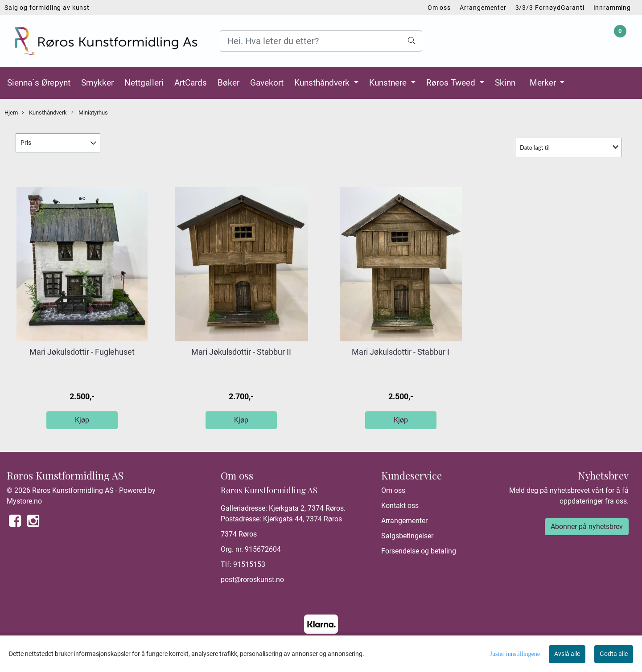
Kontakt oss (400, 506)
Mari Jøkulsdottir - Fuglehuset (82, 352)
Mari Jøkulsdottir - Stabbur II (241, 352)
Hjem (11, 113)
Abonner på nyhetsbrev (587, 527)
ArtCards (191, 83)
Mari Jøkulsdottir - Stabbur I (401, 352)
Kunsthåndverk (323, 83)
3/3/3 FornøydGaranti (550, 8)
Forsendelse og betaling (419, 551)
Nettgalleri (144, 83)
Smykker (97, 83)
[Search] (321, 41)
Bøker (228, 83)
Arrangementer (483, 8)
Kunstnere (389, 83)
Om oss (439, 8)
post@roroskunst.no (252, 580)
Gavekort (267, 83)
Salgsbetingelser (407, 536)
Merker (544, 83)
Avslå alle (567, 654)
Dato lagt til (535, 148)
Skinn (505, 83)
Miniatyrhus (90, 113)
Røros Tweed (452, 83)
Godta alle (614, 654)
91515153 (249, 564)
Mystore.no (24, 501)
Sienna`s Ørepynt (39, 83)
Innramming (612, 8)
